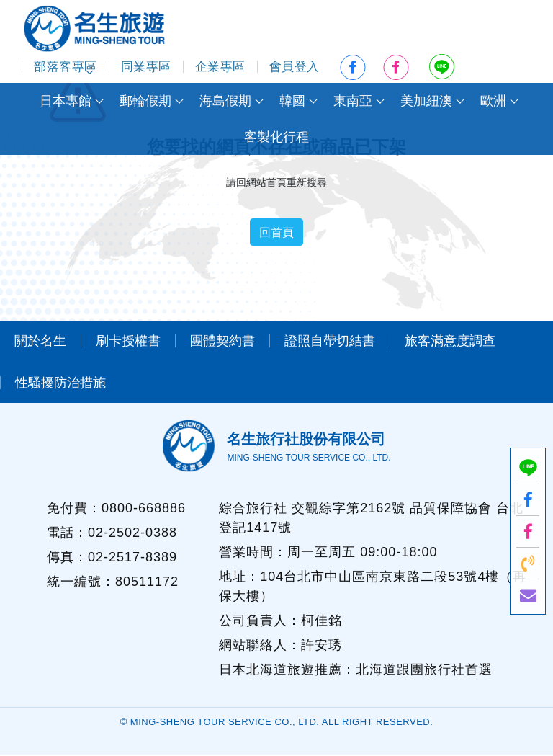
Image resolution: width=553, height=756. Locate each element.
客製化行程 (276, 137)
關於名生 (40, 342)
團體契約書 (222, 342)
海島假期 (225, 101)
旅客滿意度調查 (450, 342)
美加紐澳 (426, 101)
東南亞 (353, 101)
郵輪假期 (145, 101)
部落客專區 (66, 67)
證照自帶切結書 (330, 342)
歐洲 (493, 101)
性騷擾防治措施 (60, 383)
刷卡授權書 (128, 342)
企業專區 (220, 67)
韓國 (292, 101)
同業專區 (146, 67)
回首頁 (276, 232)
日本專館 (66, 101)
